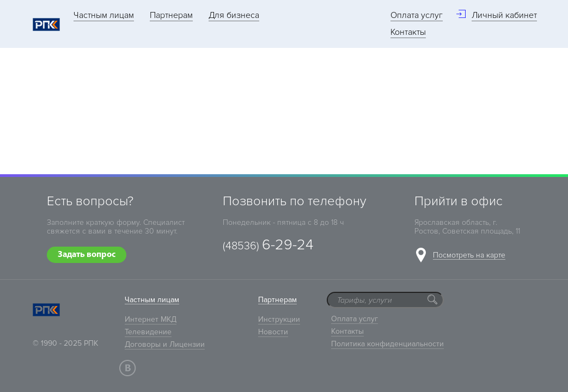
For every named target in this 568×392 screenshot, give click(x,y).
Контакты (408, 32)
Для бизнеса (234, 15)
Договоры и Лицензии (165, 344)
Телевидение (148, 332)
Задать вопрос (87, 255)
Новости (273, 332)
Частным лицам (104, 15)
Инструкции (279, 319)
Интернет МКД (151, 319)
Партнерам (171, 15)
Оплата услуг (417, 15)
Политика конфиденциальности (387, 344)
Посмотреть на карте (469, 256)
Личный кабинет (504, 15)
